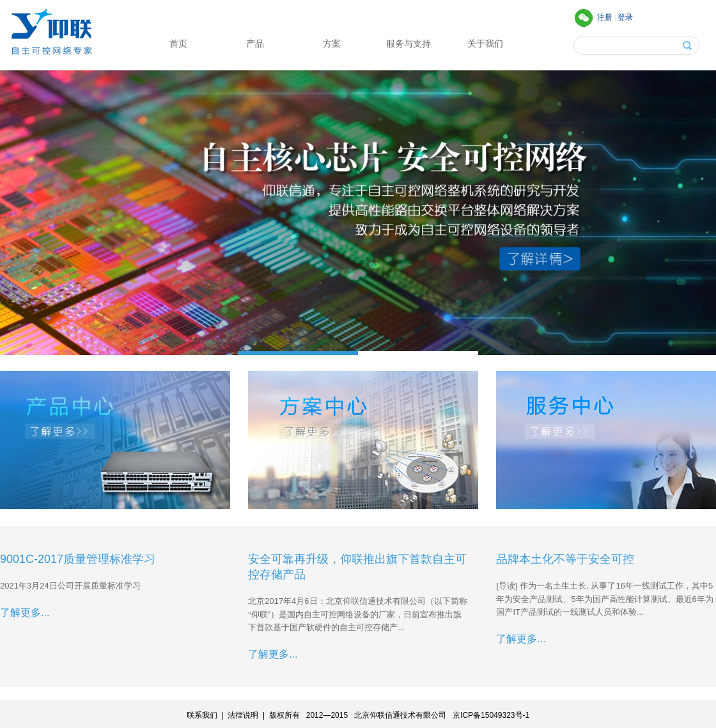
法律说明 (243, 715)
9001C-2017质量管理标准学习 (78, 559)
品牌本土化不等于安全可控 (565, 559)
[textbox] (613, 45)
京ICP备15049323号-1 (491, 715)
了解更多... (25, 613)
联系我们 (202, 715)
